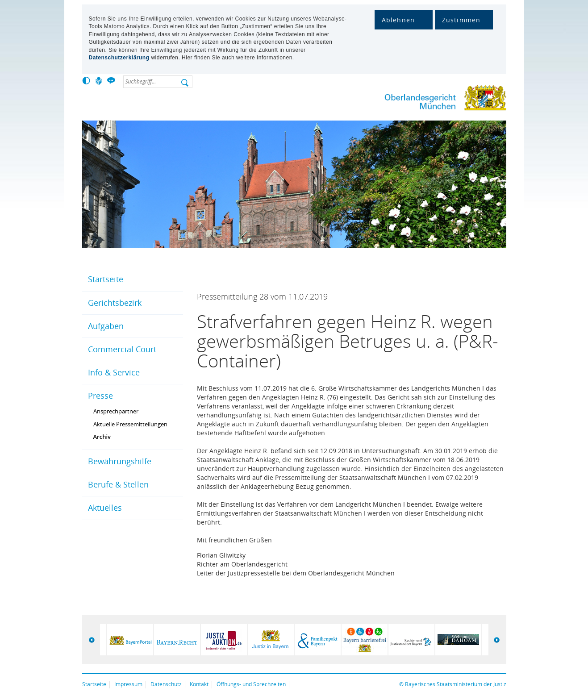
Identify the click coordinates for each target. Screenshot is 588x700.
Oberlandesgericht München (428, 100)
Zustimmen (461, 20)
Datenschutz (166, 684)
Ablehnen (398, 20)
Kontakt (199, 684)
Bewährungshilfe (120, 461)
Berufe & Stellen (118, 484)
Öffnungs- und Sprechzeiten (251, 684)
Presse (100, 396)
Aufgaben (106, 326)
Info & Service (114, 372)
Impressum (128, 684)
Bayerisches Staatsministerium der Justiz (456, 684)
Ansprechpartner (116, 411)
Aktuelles (105, 508)
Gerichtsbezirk (115, 303)
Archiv (102, 437)
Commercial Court (122, 349)
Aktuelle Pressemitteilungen (130, 424)
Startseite (106, 279)
